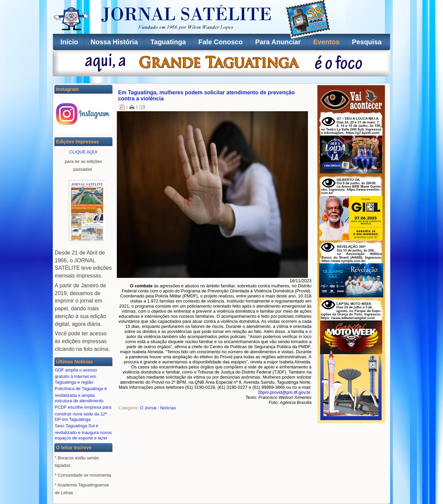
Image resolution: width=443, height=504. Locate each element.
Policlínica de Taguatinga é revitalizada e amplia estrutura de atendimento (81, 395)
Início (69, 42)
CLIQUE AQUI (83, 152)
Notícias (168, 408)
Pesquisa (367, 42)
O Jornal (148, 408)
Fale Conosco (220, 42)
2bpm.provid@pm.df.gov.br (284, 392)
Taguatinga (168, 42)
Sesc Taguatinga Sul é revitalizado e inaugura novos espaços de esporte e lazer (83, 432)
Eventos (327, 42)
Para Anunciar (278, 42)
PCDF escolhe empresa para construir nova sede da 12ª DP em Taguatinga (83, 413)
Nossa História (114, 42)
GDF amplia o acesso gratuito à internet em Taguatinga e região (76, 376)
